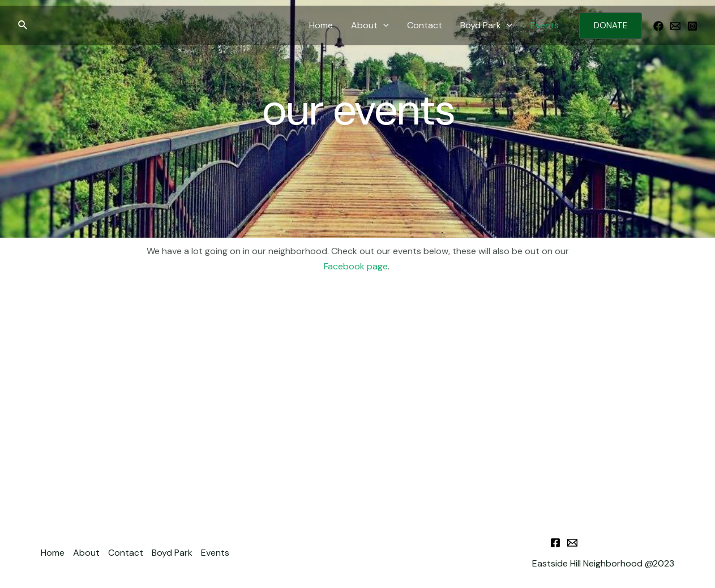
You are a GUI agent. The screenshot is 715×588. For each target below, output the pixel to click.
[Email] (675, 26)
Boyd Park (486, 25)
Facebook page (356, 266)
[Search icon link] (23, 26)
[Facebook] (658, 26)
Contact (425, 25)
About (370, 25)
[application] (383, 25)
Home (321, 25)
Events (545, 25)
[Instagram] (692, 26)
